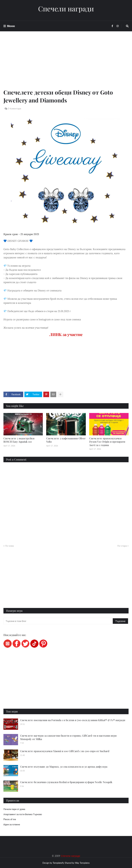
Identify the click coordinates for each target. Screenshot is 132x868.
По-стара (122, 546)
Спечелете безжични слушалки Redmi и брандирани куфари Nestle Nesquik (66, 782)
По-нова (9, 546)
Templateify (59, 863)
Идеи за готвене (12, 824)
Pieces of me (10, 819)
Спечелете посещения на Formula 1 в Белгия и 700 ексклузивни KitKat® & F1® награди (73, 720)
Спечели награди (66, 9)
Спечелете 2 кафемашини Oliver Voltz (66, 440)
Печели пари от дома (14, 809)
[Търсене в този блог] (58, 621)
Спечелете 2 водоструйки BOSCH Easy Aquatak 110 (19, 440)
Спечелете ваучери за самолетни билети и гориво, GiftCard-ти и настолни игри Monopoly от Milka (68, 737)
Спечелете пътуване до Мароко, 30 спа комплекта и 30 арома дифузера (64, 767)
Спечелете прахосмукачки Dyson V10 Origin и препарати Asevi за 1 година (107, 442)
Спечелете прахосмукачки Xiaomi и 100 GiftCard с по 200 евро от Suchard (65, 751)
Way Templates (82, 863)
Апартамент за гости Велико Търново (23, 814)
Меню (11, 26)
